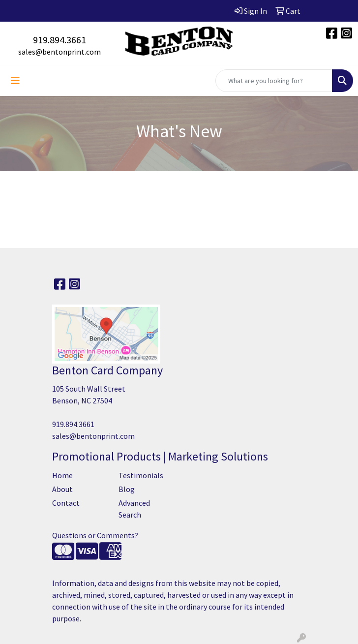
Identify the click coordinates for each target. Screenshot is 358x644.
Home (62, 475)
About (62, 489)
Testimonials (141, 475)
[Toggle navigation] (15, 81)
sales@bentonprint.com (60, 52)
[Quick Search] (274, 81)
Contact (66, 503)
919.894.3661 (60, 40)
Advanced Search (134, 509)
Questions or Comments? (95, 535)
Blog (127, 489)
